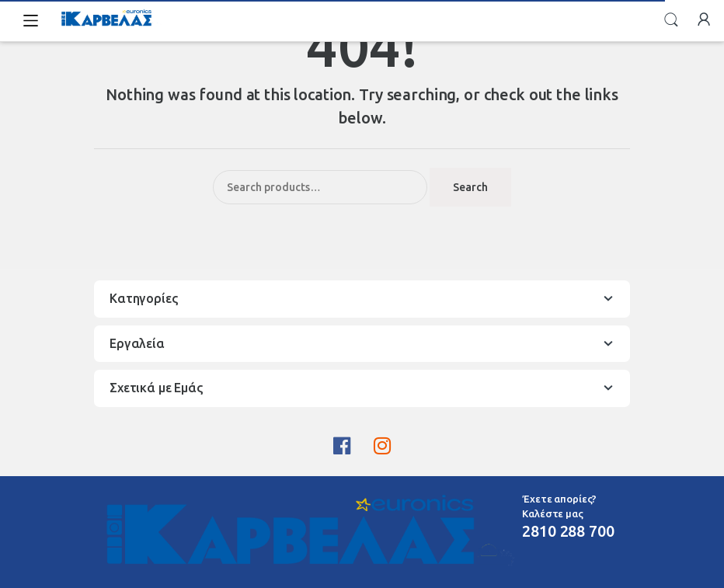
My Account (704, 20)
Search (671, 20)
